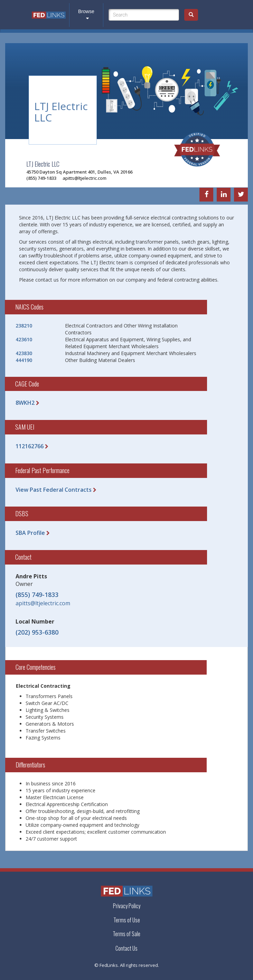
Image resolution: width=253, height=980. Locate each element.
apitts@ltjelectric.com (85, 178)
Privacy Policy (127, 906)
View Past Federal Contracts (54, 490)
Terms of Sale (126, 934)
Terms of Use (127, 920)
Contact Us (126, 948)
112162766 (30, 446)
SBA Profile (30, 533)
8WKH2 (25, 403)
